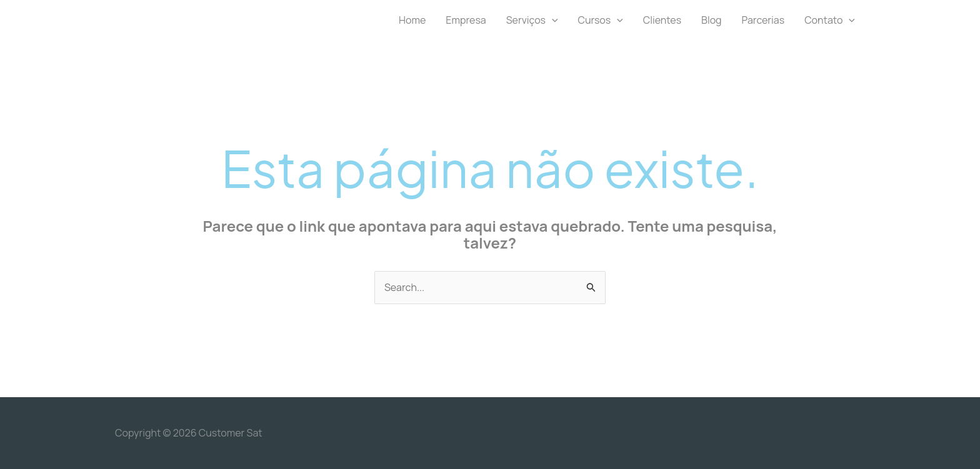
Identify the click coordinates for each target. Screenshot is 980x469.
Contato (830, 20)
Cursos (601, 20)
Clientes (662, 20)
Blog (711, 20)
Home (412, 20)
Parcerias (763, 20)
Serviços (532, 20)
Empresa (466, 20)
